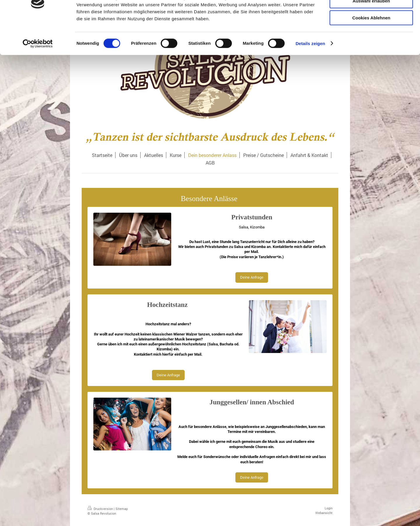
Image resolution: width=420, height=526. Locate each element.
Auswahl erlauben (371, 32)
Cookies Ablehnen (371, 49)
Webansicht (324, 513)
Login (329, 508)
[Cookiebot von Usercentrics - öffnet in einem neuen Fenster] (38, 74)
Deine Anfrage (252, 277)
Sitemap (122, 509)
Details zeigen (310, 74)
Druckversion (101, 509)
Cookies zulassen (371, 14)
